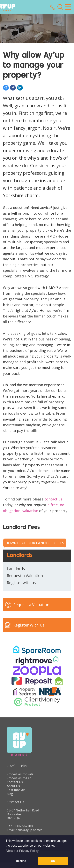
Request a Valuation (25, 576)
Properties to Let (19, 778)
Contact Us (15, 782)
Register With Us (29, 625)
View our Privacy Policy (22, 851)
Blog (10, 794)
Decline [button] (21, 861)
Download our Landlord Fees (35, 543)
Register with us (21, 583)
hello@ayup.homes (29, 830)
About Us (13, 786)
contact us (53, 499)
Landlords (16, 569)
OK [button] (53, 861)
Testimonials (16, 790)
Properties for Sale (20, 774)
